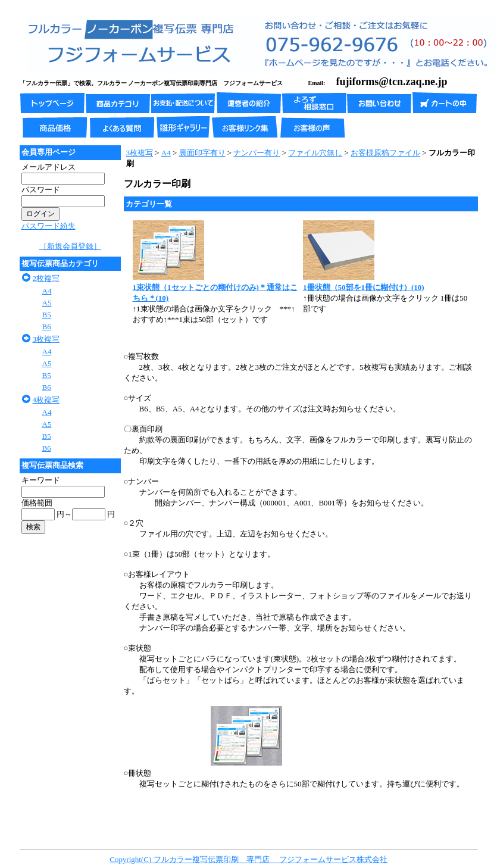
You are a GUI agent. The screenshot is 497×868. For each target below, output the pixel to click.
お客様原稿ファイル (385, 153)
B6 (47, 327)
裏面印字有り (202, 153)
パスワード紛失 (49, 226)
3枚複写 (46, 339)
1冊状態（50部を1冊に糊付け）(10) (364, 287)
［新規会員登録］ (70, 246)
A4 (47, 291)
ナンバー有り (257, 153)
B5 (47, 315)
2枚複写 (46, 278)
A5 (47, 303)
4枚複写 (46, 400)
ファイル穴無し (315, 153)
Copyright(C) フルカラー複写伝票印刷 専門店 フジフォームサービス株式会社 (248, 859)
